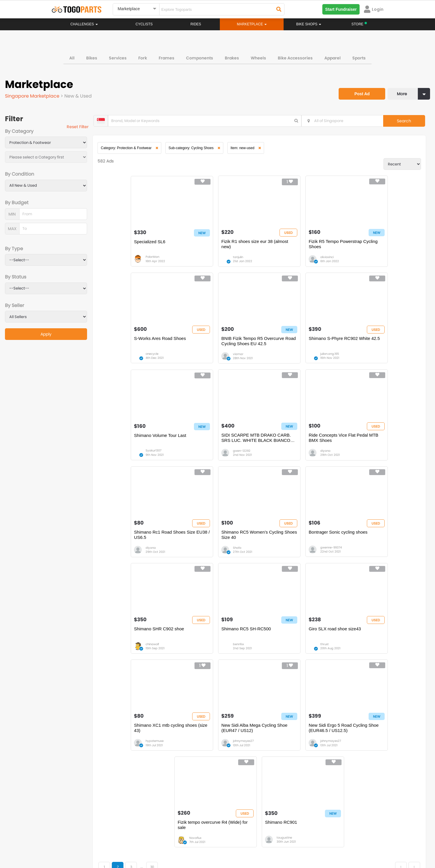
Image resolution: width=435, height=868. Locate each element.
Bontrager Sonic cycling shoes (375, 445)
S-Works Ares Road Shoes (372, 245)
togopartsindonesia (249, 808)
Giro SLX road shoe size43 (293, 545)
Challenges (84, 24)
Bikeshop (243, 750)
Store (239, 756)
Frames (167, 57)
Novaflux (285, 660)
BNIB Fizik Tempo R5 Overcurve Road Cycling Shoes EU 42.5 (142, 348)
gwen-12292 (366, 361)
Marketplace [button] (252, 24)
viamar (128, 361)
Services (118, 57)
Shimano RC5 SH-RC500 (214, 545)
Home (189, 750)
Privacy (127, 842)
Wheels (258, 57)
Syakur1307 (287, 361)
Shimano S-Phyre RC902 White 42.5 (220, 348)
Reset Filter (82, 128)
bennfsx (206, 560)
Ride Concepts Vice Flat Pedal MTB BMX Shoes (140, 448)
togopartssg (77, 817)
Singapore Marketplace (34, 95)
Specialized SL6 (127, 245)
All (72, 57)
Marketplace (195, 768)
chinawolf (129, 560)
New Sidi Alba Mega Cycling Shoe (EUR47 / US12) (138, 647)
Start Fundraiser (341, 9)
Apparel (333, 57)
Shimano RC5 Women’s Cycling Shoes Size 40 (298, 448)
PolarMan (129, 261)
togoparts (75, 808)
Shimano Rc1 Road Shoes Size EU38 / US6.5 (220, 448)
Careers (84, 842)
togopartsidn (243, 817)
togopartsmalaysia (165, 808)
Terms (105, 842)
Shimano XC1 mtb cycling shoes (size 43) (377, 547)
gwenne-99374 (368, 461)
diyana (128, 461)
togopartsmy (160, 817)
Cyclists (144, 24)
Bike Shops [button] (309, 24)
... (149, 689)
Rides (196, 24)
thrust (283, 560)
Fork (143, 57)
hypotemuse (366, 560)
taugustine (365, 660)
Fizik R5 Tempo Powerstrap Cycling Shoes (294, 248)
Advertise (150, 842)
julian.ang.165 (210, 361)
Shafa (283, 461)
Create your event (184, 842)
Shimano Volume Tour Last (293, 345)
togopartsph (325, 808)
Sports (359, 57)
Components (200, 57)
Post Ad (358, 89)
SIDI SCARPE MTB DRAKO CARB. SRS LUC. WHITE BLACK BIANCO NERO (378, 348)
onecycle (364, 261)
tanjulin (206, 261)
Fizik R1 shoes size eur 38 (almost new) (215, 248)
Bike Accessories (295, 57)
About (63, 842)
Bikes (92, 57)
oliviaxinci (286, 261)
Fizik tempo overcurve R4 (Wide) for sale (299, 647)
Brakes (232, 57)
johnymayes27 (133, 660)
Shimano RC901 (362, 644)
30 (159, 689)
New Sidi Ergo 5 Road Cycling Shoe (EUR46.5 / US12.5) (219, 647)
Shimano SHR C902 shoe (136, 545)
